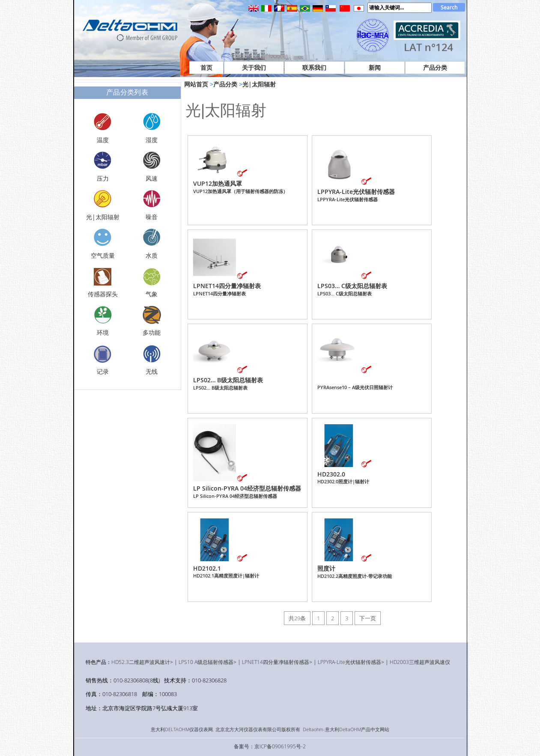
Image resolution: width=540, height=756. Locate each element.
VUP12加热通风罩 (240, 187)
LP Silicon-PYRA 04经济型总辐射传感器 (247, 492)
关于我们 (254, 67)
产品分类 (435, 67)
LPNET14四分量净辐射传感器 (276, 662)
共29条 (297, 618)
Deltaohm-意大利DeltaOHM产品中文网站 (346, 729)
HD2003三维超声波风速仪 (420, 662)
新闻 (375, 67)
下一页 (368, 618)
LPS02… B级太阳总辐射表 (228, 383)
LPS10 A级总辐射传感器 (206, 662)
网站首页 (196, 84)
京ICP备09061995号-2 (280, 746)
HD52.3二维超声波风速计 (141, 662)
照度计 (355, 572)
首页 (206, 67)
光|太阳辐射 (259, 84)
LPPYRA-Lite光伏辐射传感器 (356, 195)
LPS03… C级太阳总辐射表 (352, 289)
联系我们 (314, 67)
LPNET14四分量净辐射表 (227, 289)
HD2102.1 (226, 571)
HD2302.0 (343, 477)
